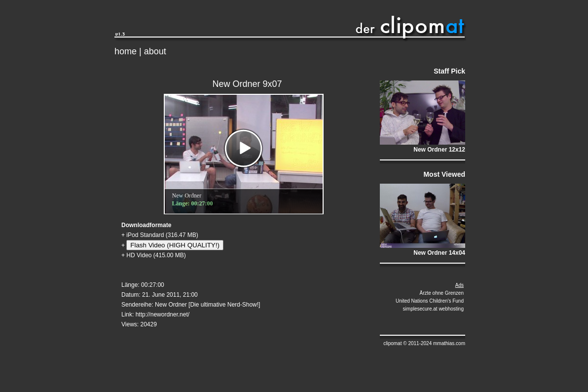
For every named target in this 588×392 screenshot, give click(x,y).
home (126, 51)
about (155, 51)
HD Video (139, 255)
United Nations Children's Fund (430, 301)
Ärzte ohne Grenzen (442, 293)
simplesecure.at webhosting (433, 309)
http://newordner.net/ (163, 314)
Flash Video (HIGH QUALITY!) (175, 245)
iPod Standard (145, 235)
